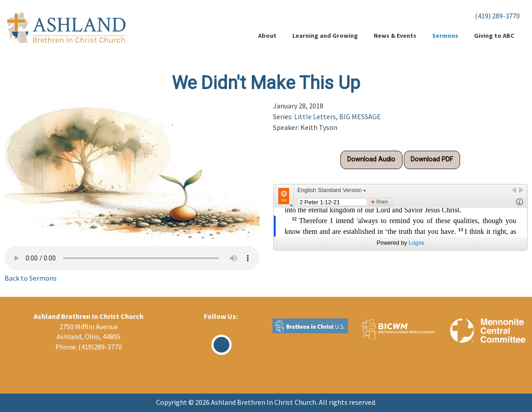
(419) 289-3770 (497, 16)
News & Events (395, 36)
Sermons (445, 36)
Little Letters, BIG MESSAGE (338, 116)
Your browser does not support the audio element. (132, 258)
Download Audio (371, 159)
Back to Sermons (31, 278)
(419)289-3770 (100, 347)
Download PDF (432, 159)
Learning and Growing (325, 36)
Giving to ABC (494, 36)
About (267, 36)
